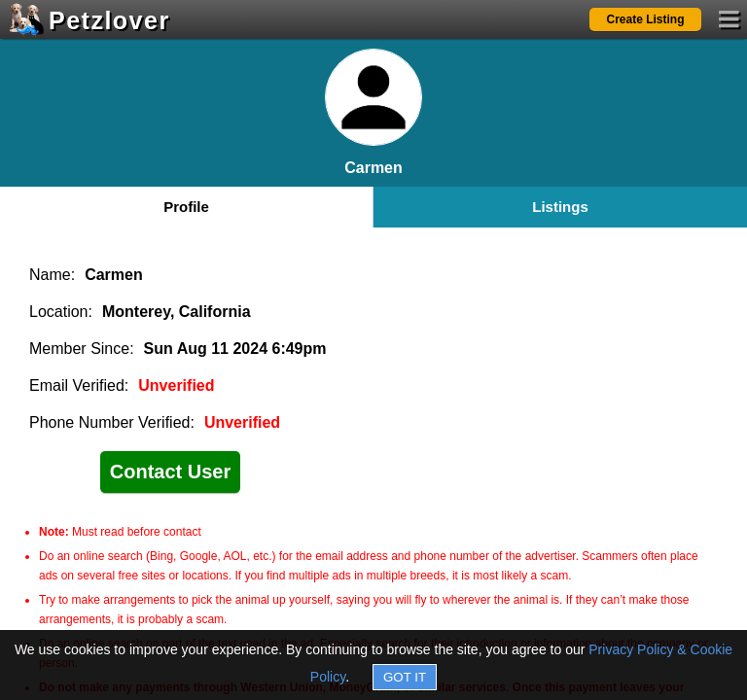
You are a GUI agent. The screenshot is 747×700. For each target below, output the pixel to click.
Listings (560, 207)
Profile (186, 207)
